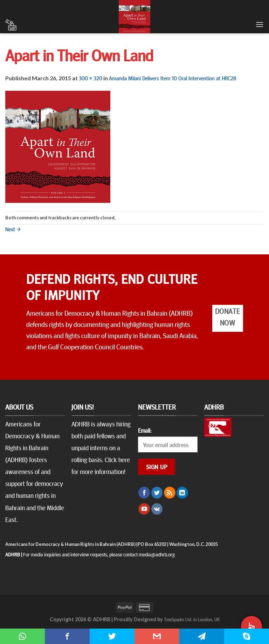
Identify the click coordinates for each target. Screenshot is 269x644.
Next (13, 229)
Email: (145, 430)
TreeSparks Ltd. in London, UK (192, 619)
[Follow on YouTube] (144, 509)
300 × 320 (91, 78)
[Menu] (260, 24)
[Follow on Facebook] (144, 493)
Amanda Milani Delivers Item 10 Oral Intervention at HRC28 (173, 78)
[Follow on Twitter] (157, 493)
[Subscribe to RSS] (170, 493)
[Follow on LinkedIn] (182, 493)
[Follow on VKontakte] (157, 509)
